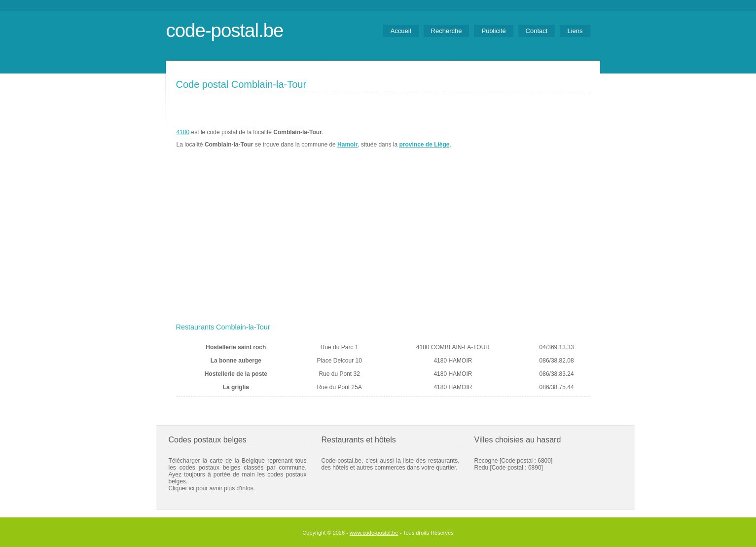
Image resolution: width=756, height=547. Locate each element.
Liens (575, 31)
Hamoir (347, 145)
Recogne (486, 461)
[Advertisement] (383, 245)
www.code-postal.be (374, 533)
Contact (537, 31)
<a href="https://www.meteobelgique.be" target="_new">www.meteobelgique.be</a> (534, 139)
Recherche (447, 31)
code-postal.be (225, 30)
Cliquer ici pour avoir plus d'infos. (212, 488)
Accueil (401, 31)
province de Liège (424, 145)
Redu (482, 468)
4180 (183, 132)
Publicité (493, 31)
